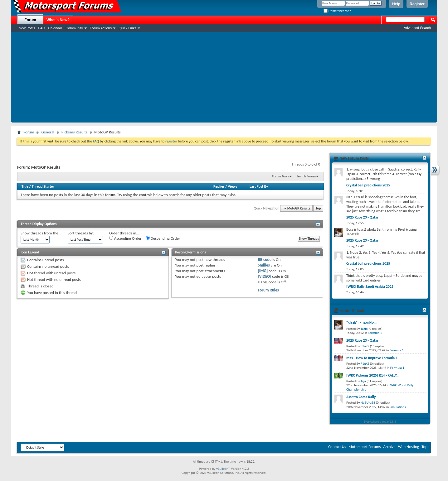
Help (396, 4)
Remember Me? (337, 11)
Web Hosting (409, 447)
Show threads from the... (41, 233)
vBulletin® (223, 469)
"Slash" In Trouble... (362, 323)
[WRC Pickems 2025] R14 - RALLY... (373, 375)
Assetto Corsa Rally (361, 397)
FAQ (42, 28)
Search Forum (306, 176)
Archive (389, 447)
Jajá (363, 381)
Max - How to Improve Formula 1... (373, 358)
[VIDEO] (265, 276)
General (48, 132)
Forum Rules (268, 290)
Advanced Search (417, 28)
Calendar (55, 28)
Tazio (364, 329)
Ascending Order (125, 238)
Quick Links (127, 28)
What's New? (58, 20)
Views (232, 186)
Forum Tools (280, 176)
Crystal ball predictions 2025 (368, 185)
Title (25, 186)
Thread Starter (43, 186)
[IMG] (263, 271)
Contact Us (337, 447)
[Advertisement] (224, 79)
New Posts (27, 28)
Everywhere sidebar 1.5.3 (380, 422)
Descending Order (163, 238)
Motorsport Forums (365, 447)
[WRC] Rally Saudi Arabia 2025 (370, 286)
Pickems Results (74, 132)
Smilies (264, 265)
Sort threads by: (81, 233)
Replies (219, 186)
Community (74, 28)
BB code (265, 260)
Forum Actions (101, 28)
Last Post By (259, 186)
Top (318, 208)
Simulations (398, 407)
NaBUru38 (368, 403)
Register (417, 4)
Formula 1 (375, 333)
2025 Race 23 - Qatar (362, 217)
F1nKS (365, 346)
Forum (30, 20)
